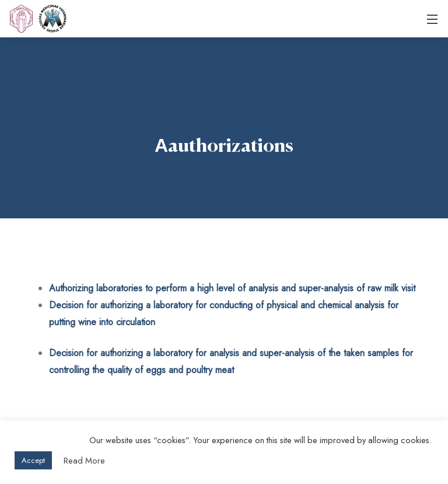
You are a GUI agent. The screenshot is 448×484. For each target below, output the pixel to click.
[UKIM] (21, 19)
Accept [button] (33, 460)
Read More (84, 461)
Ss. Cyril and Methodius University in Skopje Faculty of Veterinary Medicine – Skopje (52, 19)
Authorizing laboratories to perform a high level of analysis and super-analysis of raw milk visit (232, 288)
